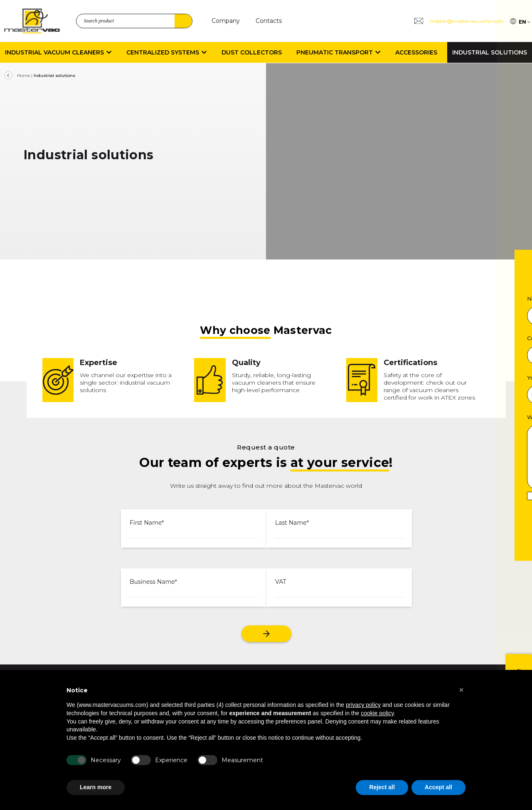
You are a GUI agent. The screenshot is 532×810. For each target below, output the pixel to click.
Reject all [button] (382, 787)
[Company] (226, 21)
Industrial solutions (54, 75)
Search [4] (183, 21)
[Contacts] (269, 21)
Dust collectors (252, 52)
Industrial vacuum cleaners (58, 52)
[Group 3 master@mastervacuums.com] (458, 21)
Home (23, 75)
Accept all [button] (438, 787)
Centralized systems (166, 52)
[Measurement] (207, 760)
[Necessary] (76, 760)
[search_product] (134, 21)
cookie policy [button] (377, 713)
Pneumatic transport (338, 52)
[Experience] (141, 760)
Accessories (416, 52)
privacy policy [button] (363, 705)
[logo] (32, 21)
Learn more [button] (96, 787)
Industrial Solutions (490, 52)
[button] (461, 690)
